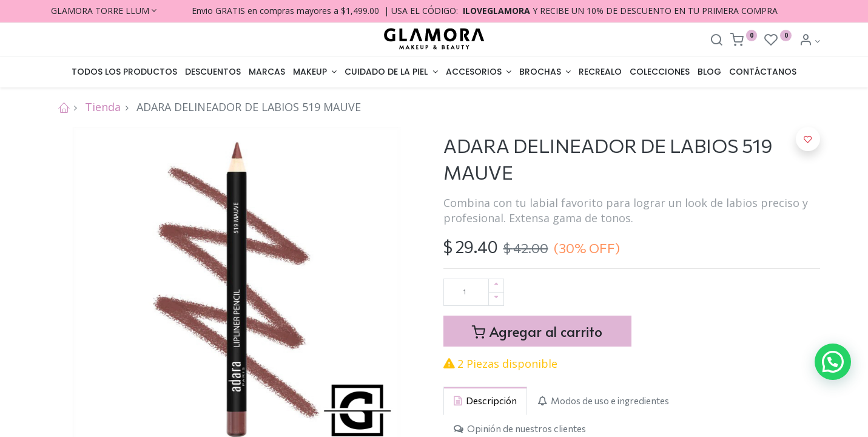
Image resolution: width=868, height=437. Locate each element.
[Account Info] (809, 41)
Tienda (103, 107)
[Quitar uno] (496, 299)
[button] (808, 139)
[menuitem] (125, 72)
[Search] (716, 41)
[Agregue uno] (496, 286)
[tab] (485, 401)
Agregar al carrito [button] (537, 331)
